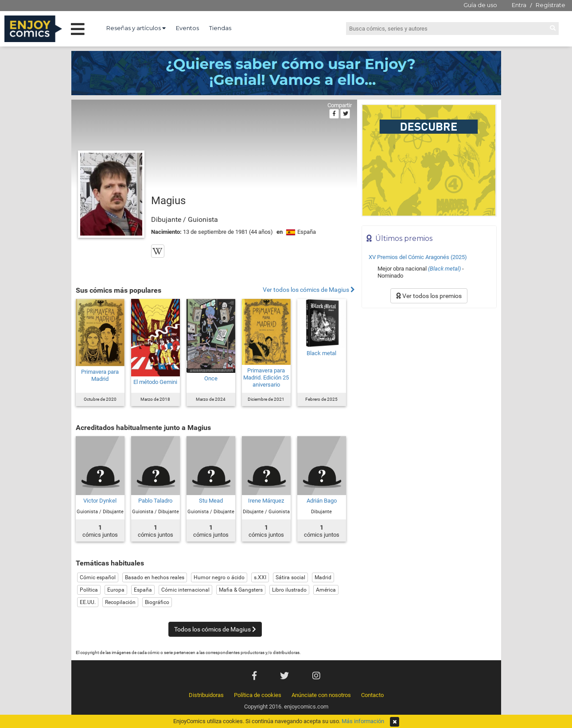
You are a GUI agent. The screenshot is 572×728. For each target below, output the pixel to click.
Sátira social (290, 577)
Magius (168, 201)
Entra (519, 5)
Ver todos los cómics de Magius (309, 290)
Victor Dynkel (100, 501)
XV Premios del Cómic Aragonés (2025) (418, 257)
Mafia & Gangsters (241, 590)
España (143, 590)
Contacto (372, 695)
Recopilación (120, 602)
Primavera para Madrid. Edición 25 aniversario (266, 378)
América (326, 590)
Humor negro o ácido (219, 577)
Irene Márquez (266, 501)
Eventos (187, 28)
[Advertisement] (429, 372)
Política (89, 590)
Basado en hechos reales (155, 577)
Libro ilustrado (289, 590)
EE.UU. (88, 602)
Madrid (323, 577)
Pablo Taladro (155, 501)
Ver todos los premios (429, 296)
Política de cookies (258, 695)
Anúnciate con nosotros (321, 695)
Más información (363, 721)
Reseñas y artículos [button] (136, 28)
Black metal (321, 353)
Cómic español (98, 577)
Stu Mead (211, 501)
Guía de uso (480, 5)
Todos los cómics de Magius (215, 629)
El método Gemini (155, 382)
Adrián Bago (322, 501)
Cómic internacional (185, 590)
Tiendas (220, 28)
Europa (116, 590)
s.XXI (260, 577)
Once (211, 378)
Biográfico (157, 602)
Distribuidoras (206, 695)
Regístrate (551, 5)
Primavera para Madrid (100, 375)
